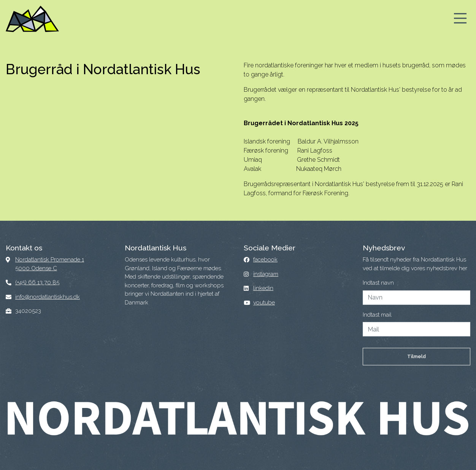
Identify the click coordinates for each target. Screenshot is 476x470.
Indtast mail (377, 315)
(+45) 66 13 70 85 (37, 282)
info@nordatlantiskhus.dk (48, 297)
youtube (264, 303)
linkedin (263, 288)
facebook (265, 260)
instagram (266, 274)
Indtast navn (378, 283)
